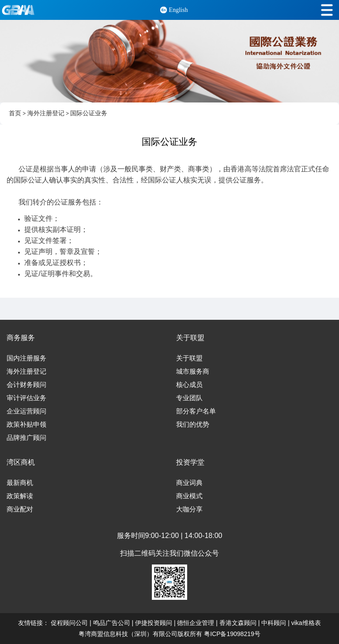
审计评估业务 (26, 398)
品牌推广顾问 (26, 438)
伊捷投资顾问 (154, 623)
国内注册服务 (26, 358)
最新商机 (20, 483)
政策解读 (20, 496)
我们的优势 (193, 424)
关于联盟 (189, 358)
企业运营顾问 (26, 411)
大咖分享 (189, 509)
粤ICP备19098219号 (232, 634)
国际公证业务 (89, 113)
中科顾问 (274, 623)
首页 (15, 113)
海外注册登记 (46, 113)
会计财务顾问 (26, 385)
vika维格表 (306, 623)
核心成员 (189, 385)
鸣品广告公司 (112, 623)
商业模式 (189, 496)
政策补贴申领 (26, 424)
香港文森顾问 (238, 623)
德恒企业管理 (196, 623)
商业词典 (189, 483)
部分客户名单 (196, 411)
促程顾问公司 (69, 623)
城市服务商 (193, 371)
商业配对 (20, 509)
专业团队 (189, 398)
